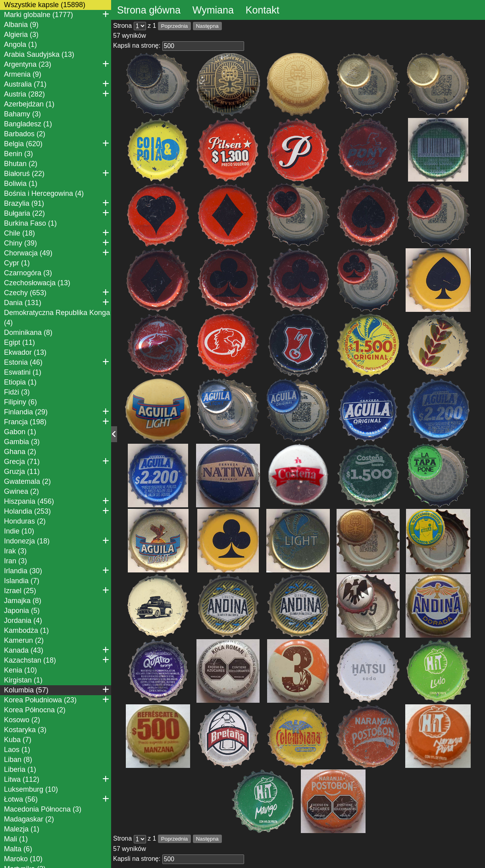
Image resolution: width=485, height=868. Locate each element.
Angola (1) (20, 44)
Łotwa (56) (57, 799)
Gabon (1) (20, 432)
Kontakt (263, 10)
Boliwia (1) (21, 184)
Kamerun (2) (24, 640)
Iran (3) (15, 561)
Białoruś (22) (57, 173)
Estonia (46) (57, 362)
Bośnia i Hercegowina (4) (44, 193)
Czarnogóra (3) (28, 273)
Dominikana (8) (28, 333)
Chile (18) (57, 233)
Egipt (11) (19, 342)
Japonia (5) (22, 611)
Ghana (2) (20, 452)
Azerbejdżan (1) (29, 104)
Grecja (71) (57, 461)
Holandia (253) (57, 511)
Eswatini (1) (23, 372)
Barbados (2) (25, 134)
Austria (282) (57, 94)
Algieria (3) (21, 35)
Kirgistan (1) (23, 680)
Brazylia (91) (57, 203)
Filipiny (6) (20, 402)
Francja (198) (57, 421)
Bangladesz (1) (28, 124)
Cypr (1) (17, 263)
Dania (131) (57, 302)
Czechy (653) (57, 292)
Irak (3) (15, 551)
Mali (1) (16, 839)
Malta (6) (18, 849)
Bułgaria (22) (57, 213)
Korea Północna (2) (35, 710)
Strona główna (149, 10)
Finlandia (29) (57, 412)
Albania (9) (21, 25)
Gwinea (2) (21, 491)
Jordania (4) (23, 621)
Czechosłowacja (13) (37, 283)
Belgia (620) (57, 143)
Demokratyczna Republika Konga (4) (57, 318)
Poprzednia (174, 26)
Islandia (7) (22, 581)
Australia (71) (57, 84)
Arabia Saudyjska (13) (39, 54)
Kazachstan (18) (57, 660)
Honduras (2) (25, 521)
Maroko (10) (23, 859)
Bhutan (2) (21, 164)
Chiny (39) (57, 243)
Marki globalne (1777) (57, 14)
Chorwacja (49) (57, 253)
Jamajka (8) (23, 601)
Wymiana (213, 10)
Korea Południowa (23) (57, 700)
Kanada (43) (57, 650)
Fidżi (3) (17, 392)
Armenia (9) (23, 74)
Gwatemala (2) (27, 481)
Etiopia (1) (20, 382)
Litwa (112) (57, 779)
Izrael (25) (57, 590)
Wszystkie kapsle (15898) (45, 5)
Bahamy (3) (22, 114)
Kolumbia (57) (57, 690)
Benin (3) (18, 154)
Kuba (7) (18, 740)
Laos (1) (17, 750)
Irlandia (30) (57, 570)
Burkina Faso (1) (30, 223)
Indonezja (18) (57, 541)
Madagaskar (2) (29, 819)
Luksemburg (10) (31, 789)
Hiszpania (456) (57, 501)
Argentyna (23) (57, 64)
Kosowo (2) (22, 720)
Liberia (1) (20, 769)
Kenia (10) (20, 670)
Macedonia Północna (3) (43, 809)
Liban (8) (18, 760)
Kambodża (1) (26, 630)
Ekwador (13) (25, 352)
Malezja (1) (22, 829)
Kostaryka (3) (25, 730)
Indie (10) (19, 531)
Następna (207, 26)
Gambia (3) (22, 442)
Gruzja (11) (22, 472)
